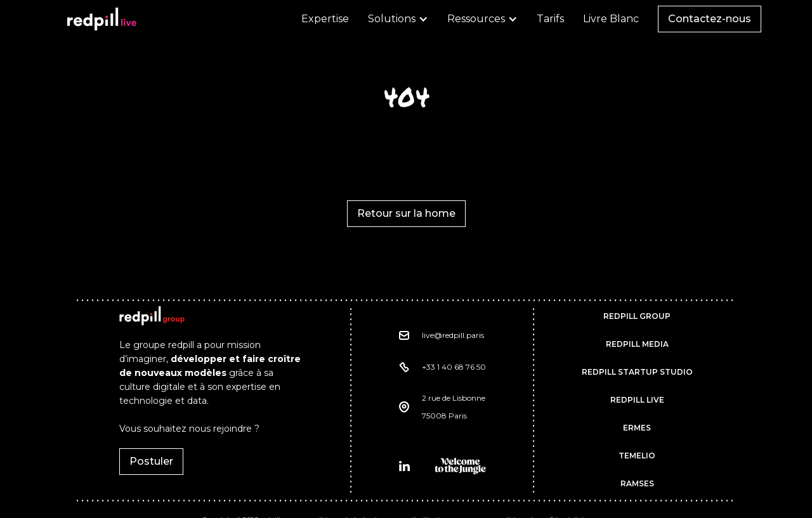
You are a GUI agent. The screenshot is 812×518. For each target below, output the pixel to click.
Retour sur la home (406, 213)
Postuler (151, 461)
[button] (398, 19)
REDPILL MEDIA (637, 344)
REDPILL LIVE (637, 400)
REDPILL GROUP (637, 316)
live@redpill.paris (453, 335)
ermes (637, 428)
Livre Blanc (611, 19)
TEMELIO (637, 456)
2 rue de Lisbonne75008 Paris (454, 407)
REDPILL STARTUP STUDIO (637, 372)
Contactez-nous (710, 19)
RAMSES (637, 483)
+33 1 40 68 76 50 (454, 367)
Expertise (325, 19)
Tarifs (550, 19)
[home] (101, 19)
